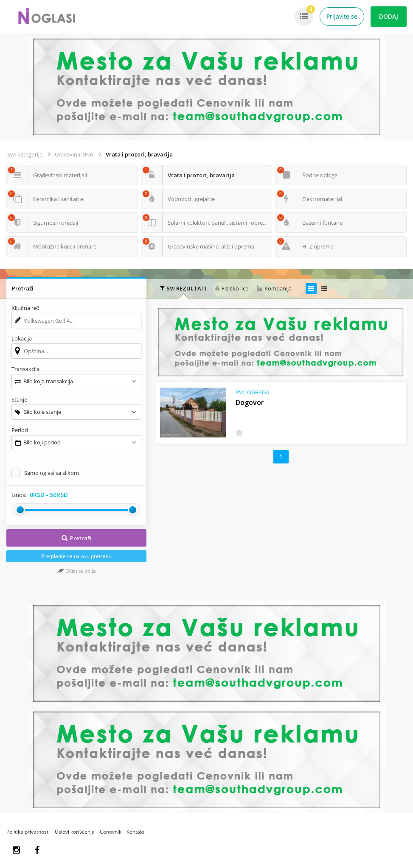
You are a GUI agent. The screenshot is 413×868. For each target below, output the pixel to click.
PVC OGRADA (252, 392)
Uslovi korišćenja (75, 832)
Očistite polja (76, 571)
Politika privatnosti (28, 832)
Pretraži (76, 538)
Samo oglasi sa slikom (52, 473)
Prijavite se (342, 16)
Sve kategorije (25, 154)
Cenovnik (111, 832)
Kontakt (135, 832)
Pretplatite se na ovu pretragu (76, 556)
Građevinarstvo (74, 154)
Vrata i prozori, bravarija (139, 154)
